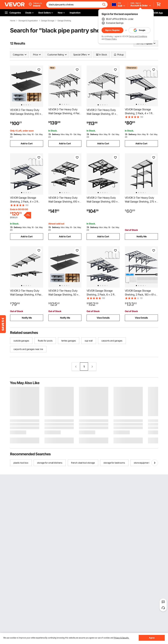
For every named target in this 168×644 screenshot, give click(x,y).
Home (13, 21)
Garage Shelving (64, 21)
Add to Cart (27, 143)
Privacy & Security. (122, 638)
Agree (152, 638)
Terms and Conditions (138, 36)
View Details (103, 318)
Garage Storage (48, 21)
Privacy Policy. (111, 39)
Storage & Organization (28, 21)
